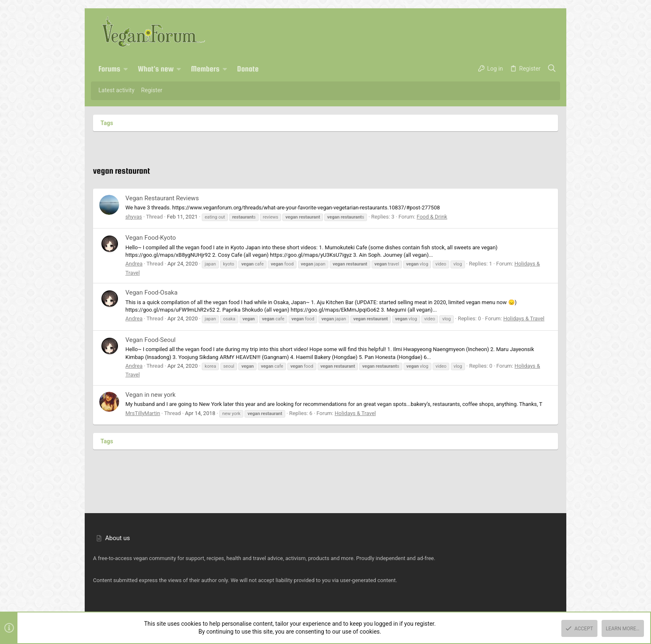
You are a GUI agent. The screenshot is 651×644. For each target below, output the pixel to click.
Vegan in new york (151, 395)
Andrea (134, 264)
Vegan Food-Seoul (151, 340)
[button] (126, 69)
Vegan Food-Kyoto (151, 238)
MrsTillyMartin (143, 413)
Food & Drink (432, 217)
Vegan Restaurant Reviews (162, 198)
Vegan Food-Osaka (152, 293)
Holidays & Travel (524, 318)
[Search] (552, 69)
